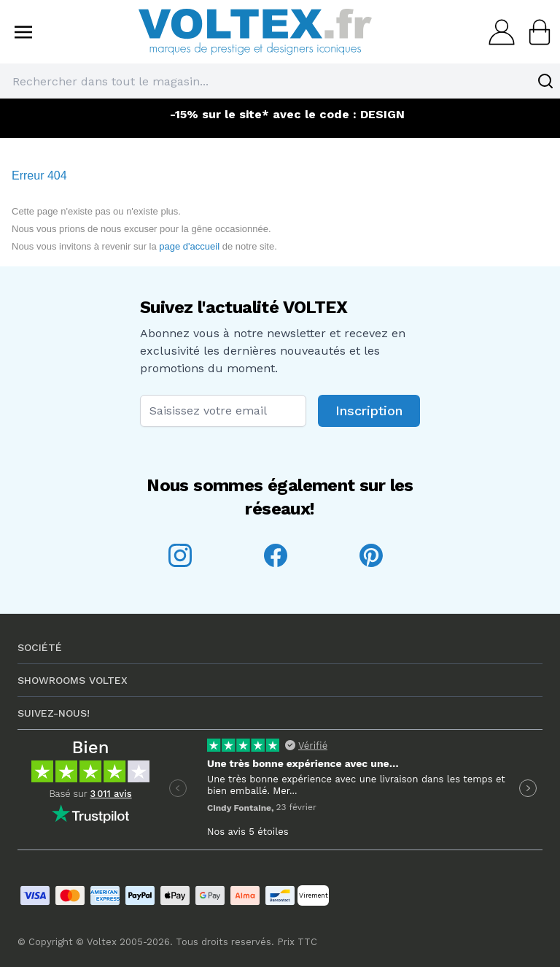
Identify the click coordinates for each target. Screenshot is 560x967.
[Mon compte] (497, 32)
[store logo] (255, 32)
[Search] (545, 81)
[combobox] (280, 81)
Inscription (369, 411)
